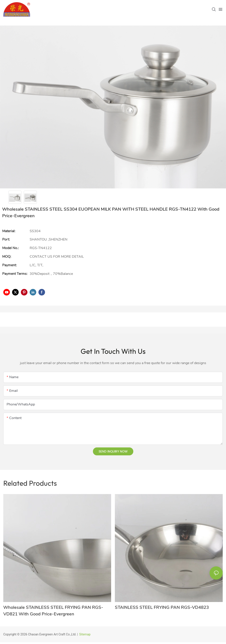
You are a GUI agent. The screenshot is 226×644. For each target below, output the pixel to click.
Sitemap (85, 634)
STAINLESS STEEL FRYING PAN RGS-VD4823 (162, 607)
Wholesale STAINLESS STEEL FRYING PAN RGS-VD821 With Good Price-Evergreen (53, 611)
